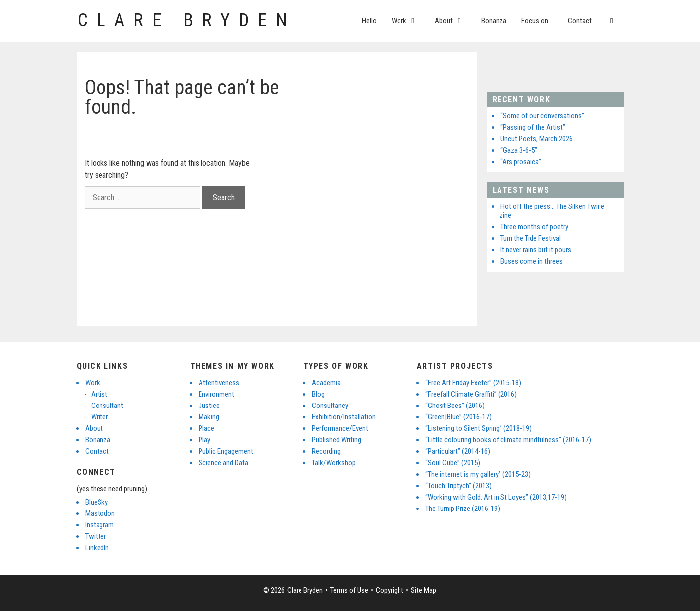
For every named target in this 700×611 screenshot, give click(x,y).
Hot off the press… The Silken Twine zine (552, 211)
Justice (209, 406)
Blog (318, 394)
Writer (100, 417)
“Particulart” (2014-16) (458, 451)
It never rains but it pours (536, 250)
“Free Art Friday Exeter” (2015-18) (473, 383)
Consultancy (330, 406)
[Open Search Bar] (611, 21)
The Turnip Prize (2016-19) (463, 509)
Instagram (100, 525)
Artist (99, 394)
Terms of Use (349, 590)
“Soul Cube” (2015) (453, 463)
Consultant (107, 406)
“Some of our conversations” (542, 116)
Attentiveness (219, 383)
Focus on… (537, 21)
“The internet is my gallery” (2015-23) (478, 474)
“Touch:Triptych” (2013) (458, 486)
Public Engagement (226, 451)
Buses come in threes (532, 261)
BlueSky (97, 502)
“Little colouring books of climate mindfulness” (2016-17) (508, 440)
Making (209, 417)
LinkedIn (97, 548)
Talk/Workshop (334, 463)
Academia (326, 383)
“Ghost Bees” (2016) (455, 406)
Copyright (390, 590)
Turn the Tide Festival (531, 238)
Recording (326, 451)
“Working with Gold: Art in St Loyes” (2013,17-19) (496, 497)
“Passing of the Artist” (533, 127)
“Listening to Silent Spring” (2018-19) (479, 428)
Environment (216, 394)
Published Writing (337, 440)
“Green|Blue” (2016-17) (458, 417)
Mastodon (100, 513)
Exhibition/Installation (344, 417)
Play (204, 440)
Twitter (96, 536)
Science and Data (223, 463)
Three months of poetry (534, 227)
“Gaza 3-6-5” (519, 150)
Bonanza (494, 21)
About (454, 21)
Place (206, 428)
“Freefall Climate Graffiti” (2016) (471, 394)
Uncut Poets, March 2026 (537, 139)
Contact (580, 21)
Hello (369, 21)
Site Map (424, 590)
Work (409, 21)
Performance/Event (340, 428)
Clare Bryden (187, 20)
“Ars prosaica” (521, 162)
